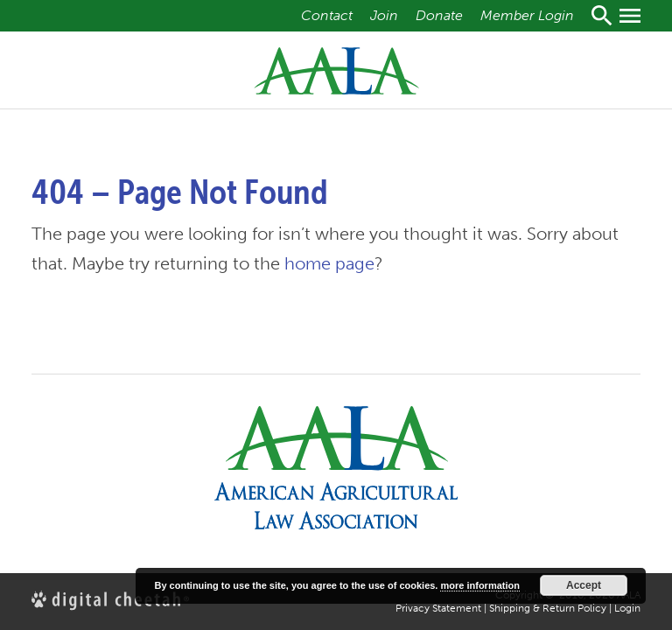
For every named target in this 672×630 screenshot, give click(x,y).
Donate (439, 15)
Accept (584, 585)
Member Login (527, 15)
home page (329, 263)
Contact (327, 15)
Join (384, 15)
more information (479, 585)
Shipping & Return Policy (548, 608)
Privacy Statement (438, 608)
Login (627, 608)
